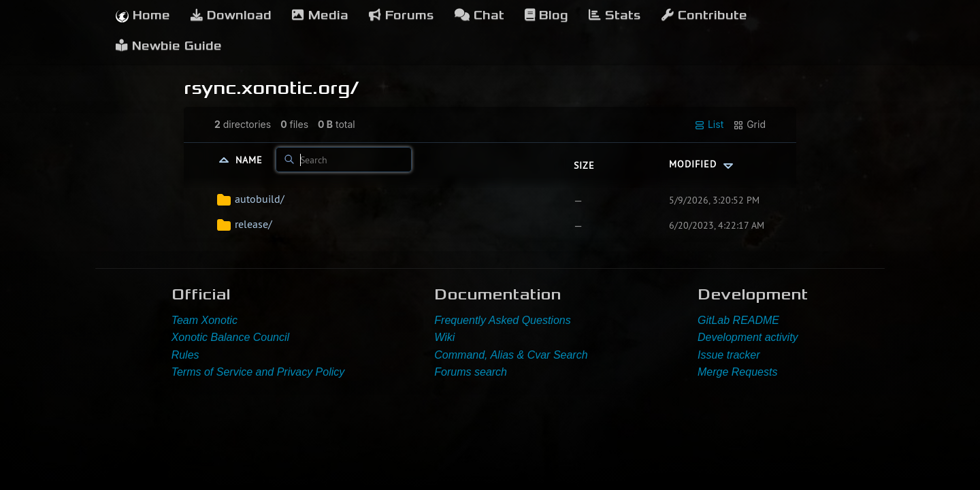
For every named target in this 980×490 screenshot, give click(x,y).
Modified (703, 164)
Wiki (444, 337)
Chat (479, 15)
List (709, 125)
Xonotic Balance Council (230, 337)
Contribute (704, 15)
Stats (615, 15)
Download (231, 15)
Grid (749, 125)
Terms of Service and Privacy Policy (258, 372)
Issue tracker (729, 355)
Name (251, 160)
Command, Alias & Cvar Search (511, 355)
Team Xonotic (205, 320)
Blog (546, 15)
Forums (402, 15)
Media (320, 15)
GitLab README (738, 320)
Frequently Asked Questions (502, 320)
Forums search (471, 372)
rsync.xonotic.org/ (272, 88)
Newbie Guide (169, 46)
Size (584, 165)
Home (143, 15)
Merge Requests (737, 372)
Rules (185, 355)
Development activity (748, 337)
